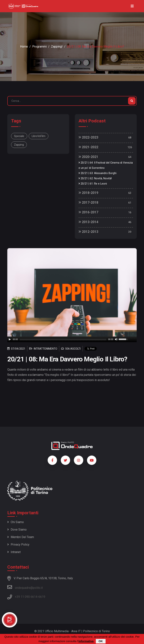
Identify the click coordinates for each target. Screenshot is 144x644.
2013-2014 (88, 222)
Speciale (19, 136)
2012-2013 (88, 232)
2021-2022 (88, 147)
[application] (72, 339)
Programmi (39, 47)
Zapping (19, 145)
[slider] (63, 339)
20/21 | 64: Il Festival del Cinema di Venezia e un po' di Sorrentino (106, 165)
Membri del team (21, 537)
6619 (42, 597)
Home (24, 47)
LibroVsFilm (39, 136)
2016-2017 (88, 212)
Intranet (14, 552)
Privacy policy (18, 545)
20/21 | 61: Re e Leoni (93, 184)
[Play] (10, 339)
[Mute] (116, 339)
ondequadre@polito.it (25, 587)
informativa (86, 641)
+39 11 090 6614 (26, 597)
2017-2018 (88, 202)
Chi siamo (16, 522)
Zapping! (57, 47)
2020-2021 (88, 157)
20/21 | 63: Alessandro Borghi (97, 173)
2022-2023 (88, 137)
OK (101, 641)
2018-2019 (88, 193)
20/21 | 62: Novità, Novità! (95, 178)
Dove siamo (17, 530)
